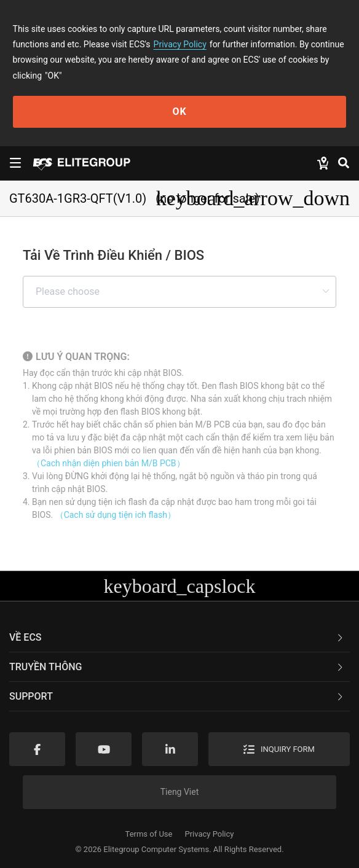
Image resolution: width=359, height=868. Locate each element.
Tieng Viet (180, 792)
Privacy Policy (180, 44)
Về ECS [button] (177, 637)
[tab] (179, 638)
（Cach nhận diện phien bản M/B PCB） (108, 463)
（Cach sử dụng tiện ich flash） (116, 515)
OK (179, 111)
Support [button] (177, 696)
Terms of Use (149, 834)
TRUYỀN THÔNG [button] (177, 667)
